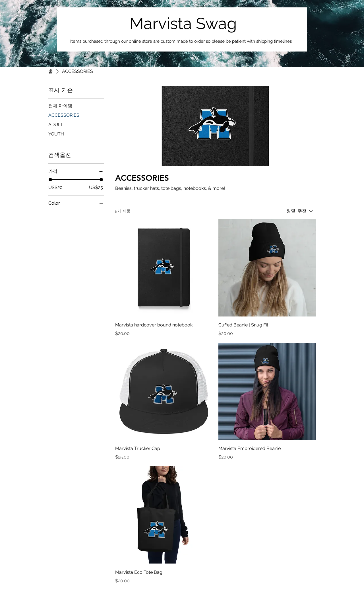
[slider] (50, 180)
